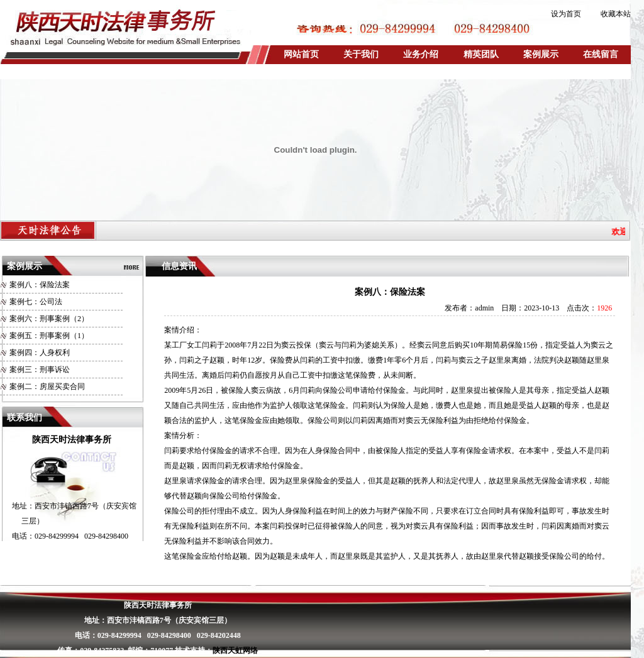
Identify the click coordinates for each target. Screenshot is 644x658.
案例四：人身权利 (40, 353)
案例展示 (541, 54)
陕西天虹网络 (235, 650)
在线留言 (601, 54)
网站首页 (301, 54)
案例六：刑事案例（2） (49, 319)
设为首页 (566, 14)
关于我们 (361, 54)
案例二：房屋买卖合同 (47, 387)
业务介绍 (421, 54)
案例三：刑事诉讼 (40, 370)
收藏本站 (616, 14)
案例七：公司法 (36, 302)
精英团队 (481, 54)
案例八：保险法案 (40, 285)
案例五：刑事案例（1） (49, 336)
